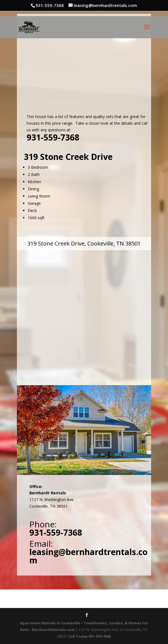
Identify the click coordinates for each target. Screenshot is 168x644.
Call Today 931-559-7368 (90, 636)
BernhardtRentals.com (53, 630)
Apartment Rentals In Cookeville (50, 623)
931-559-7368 (53, 137)
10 (103, 467)
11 (107, 467)
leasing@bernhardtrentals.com (88, 556)
